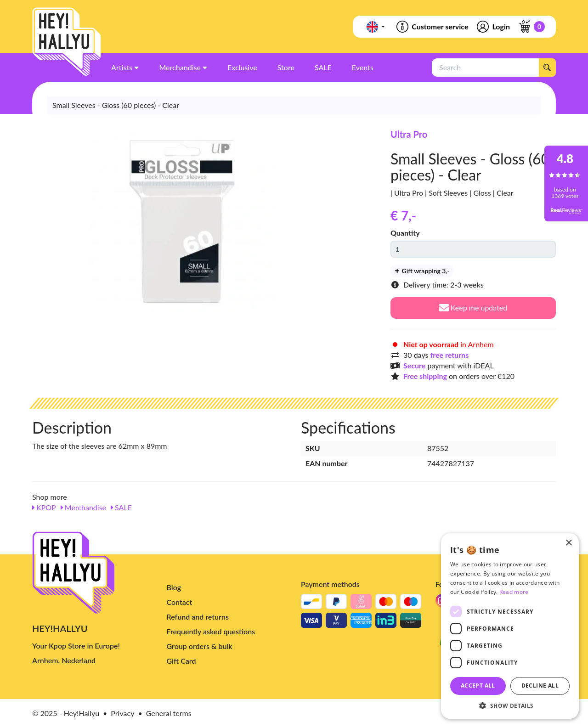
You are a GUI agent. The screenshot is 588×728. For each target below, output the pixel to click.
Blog (174, 587)
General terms (169, 713)
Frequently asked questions (211, 631)
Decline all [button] (540, 686)
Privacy (122, 713)
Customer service (432, 27)
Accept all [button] (478, 686)
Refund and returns (198, 617)
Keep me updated (473, 308)
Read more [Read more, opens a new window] (514, 592)
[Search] (547, 68)
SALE (121, 507)
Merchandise (83, 507)
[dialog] (510, 626)
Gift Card (181, 661)
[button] (510, 705)
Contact (180, 602)
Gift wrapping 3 (422, 271)
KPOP (44, 507)
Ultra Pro (409, 134)
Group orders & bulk (200, 646)
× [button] (568, 543)
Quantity (405, 233)
